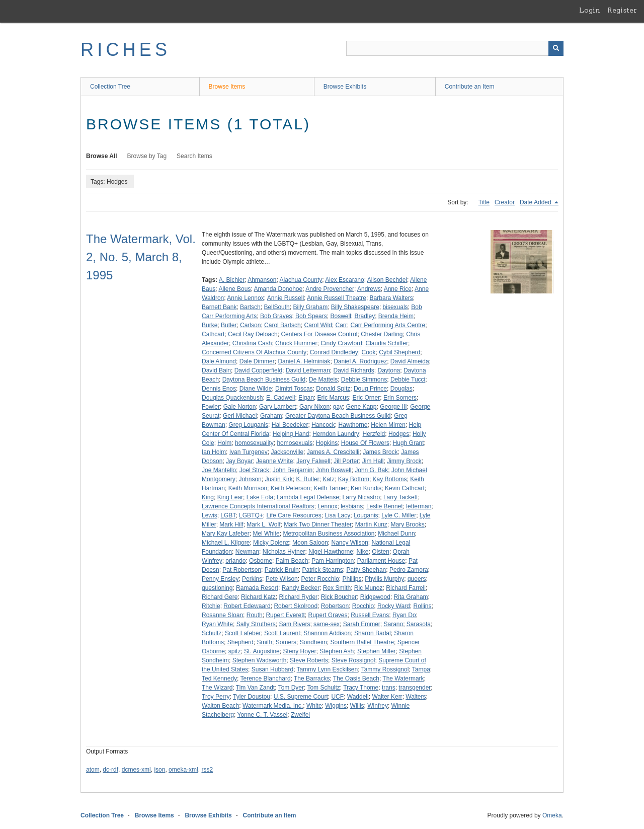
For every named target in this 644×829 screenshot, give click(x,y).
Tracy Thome (361, 688)
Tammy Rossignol (385, 669)
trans (389, 688)
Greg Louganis (248, 425)
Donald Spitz (333, 389)
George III (393, 407)
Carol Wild (318, 325)
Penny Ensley (220, 579)
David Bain (216, 370)
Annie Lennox (245, 298)
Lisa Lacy (337, 515)
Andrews (369, 289)
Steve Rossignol (353, 660)
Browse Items (227, 87)
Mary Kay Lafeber (226, 534)
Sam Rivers (294, 624)
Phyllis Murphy (384, 579)
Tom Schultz (323, 688)
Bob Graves (276, 316)
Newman (247, 552)
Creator (505, 202)
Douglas (401, 389)
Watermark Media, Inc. (273, 706)
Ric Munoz (369, 588)
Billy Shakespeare (355, 307)
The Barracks (312, 679)
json (159, 770)
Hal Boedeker (290, 425)
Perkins (252, 579)
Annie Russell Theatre (337, 298)
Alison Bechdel (387, 280)
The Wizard (217, 688)
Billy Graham (310, 307)
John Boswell (334, 470)
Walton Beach (220, 706)
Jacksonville (287, 452)
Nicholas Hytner (284, 552)
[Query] (455, 48)
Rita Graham (411, 597)
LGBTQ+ (251, 515)
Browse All (102, 156)
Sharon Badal (373, 633)
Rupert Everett (285, 615)
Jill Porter (346, 461)
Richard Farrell (406, 588)
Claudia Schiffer (387, 343)
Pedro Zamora (409, 570)
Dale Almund (219, 361)
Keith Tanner (330, 488)
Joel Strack (254, 470)
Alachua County (301, 280)
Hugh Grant (409, 443)
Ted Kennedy (219, 679)
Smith (264, 642)
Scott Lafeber (243, 633)
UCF (337, 697)
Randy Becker (301, 588)
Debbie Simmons (364, 380)
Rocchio (363, 606)
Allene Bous (234, 289)
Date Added (536, 202)
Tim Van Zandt (255, 688)
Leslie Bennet (385, 506)
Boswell (340, 316)
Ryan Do (404, 615)
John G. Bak (371, 470)
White (314, 706)
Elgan (306, 398)
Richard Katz (258, 597)
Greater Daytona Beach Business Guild (338, 416)
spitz (235, 651)
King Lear (230, 497)
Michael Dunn (396, 534)
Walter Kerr (387, 697)
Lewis (210, 515)
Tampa (421, 669)
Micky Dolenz (271, 543)
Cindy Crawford (341, 343)
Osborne (261, 561)
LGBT (228, 515)
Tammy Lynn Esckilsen (328, 669)
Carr (341, 325)
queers (417, 579)
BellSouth (276, 307)
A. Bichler (232, 280)
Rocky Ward (394, 606)
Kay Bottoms (390, 479)
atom (93, 770)
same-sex (327, 624)
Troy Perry (216, 697)
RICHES (126, 50)
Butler (229, 325)
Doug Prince (370, 389)
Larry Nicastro (361, 497)
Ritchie (211, 606)
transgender (415, 688)
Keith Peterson (291, 488)
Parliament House (381, 561)
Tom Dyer (291, 688)
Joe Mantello (219, 470)
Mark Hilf (231, 524)
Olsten (381, 552)
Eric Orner (367, 398)
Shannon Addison (327, 633)
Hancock (323, 425)
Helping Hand (291, 434)
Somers (286, 642)
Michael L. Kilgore (226, 543)
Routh (255, 615)
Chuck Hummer (296, 343)
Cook (369, 352)
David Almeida (410, 361)
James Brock (380, 452)
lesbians (352, 506)
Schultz (212, 633)
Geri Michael (240, 416)
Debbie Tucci (408, 380)
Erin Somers (400, 398)
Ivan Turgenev (249, 452)
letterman (419, 506)
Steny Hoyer (299, 651)
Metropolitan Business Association (329, 534)
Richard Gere (220, 597)
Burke (210, 325)
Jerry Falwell (313, 461)
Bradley (365, 316)
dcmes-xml (136, 770)
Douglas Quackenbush (232, 398)
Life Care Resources (294, 515)
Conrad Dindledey (334, 352)
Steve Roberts (309, 660)
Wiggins (336, 706)
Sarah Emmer (362, 624)
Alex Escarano (344, 280)
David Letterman (308, 370)
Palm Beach (292, 561)
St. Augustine (262, 651)
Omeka (552, 815)
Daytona (389, 370)
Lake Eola (260, 497)
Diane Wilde (256, 389)
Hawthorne (353, 425)
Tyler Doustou (252, 697)
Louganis (366, 515)
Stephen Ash (337, 651)
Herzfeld (374, 434)
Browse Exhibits (345, 87)
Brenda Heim (396, 316)
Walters (416, 697)
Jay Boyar (239, 461)
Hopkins (327, 443)
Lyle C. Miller (399, 515)
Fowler (211, 407)
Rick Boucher (339, 597)
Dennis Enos (219, 389)
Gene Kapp (361, 407)
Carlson (250, 325)
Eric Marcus (333, 398)
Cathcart (213, 334)
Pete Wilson (282, 579)
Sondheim (313, 642)
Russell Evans (370, 615)
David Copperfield (258, 370)
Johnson (250, 479)
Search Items (194, 156)
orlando (235, 561)
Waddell (358, 697)
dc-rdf (110, 770)
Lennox (327, 506)
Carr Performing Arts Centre (388, 325)
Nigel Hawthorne (331, 552)
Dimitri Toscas (294, 389)
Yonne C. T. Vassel (263, 715)
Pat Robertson (242, 570)
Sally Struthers (256, 624)
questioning (217, 588)
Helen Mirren (388, 425)
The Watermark (403, 679)
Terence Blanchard (266, 679)
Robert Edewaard (247, 606)
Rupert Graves (328, 615)
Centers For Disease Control (319, 334)
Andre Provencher (330, 289)
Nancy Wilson (349, 543)
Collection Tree (110, 87)
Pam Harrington (333, 561)
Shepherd (240, 642)
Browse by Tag (147, 156)
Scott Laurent (282, 633)
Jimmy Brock (404, 461)
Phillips (352, 579)
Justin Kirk (278, 479)
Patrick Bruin (282, 570)
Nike (363, 552)
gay (338, 407)
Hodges (399, 434)
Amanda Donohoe (278, 289)
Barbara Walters (391, 298)
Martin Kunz (371, 524)
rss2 (207, 770)
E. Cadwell (280, 398)
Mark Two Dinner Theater (318, 524)
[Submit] (556, 48)
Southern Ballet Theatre (363, 642)
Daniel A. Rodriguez (360, 361)
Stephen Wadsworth (260, 660)
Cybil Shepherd (399, 352)
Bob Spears (311, 316)
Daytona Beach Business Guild (264, 380)
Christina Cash (252, 343)
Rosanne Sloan (222, 615)
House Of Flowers (365, 443)
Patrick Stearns (322, 570)
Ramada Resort (257, 588)
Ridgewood (375, 597)
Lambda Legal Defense (308, 497)
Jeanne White (274, 461)
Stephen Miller (377, 651)
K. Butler (307, 479)
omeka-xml (183, 770)
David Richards (353, 370)
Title (484, 202)
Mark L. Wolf (263, 524)
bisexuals (395, 307)
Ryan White (217, 624)
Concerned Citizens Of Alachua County (254, 352)
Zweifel (300, 715)
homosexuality (254, 443)
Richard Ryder (298, 597)
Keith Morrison (248, 488)
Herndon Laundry (336, 434)
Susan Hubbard (272, 669)
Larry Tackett (400, 497)
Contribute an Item (470, 87)
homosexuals (295, 443)
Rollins (422, 606)
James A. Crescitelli (333, 452)
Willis (357, 706)
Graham (271, 416)
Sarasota (419, 624)
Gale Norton (240, 407)
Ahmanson (262, 280)
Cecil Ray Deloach (253, 334)
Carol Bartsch (283, 325)
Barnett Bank (219, 307)
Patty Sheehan (367, 570)
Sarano (393, 624)
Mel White (266, 534)
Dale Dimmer (257, 361)
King (208, 497)
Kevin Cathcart (405, 488)
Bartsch (250, 307)
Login (590, 10)
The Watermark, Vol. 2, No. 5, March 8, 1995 (141, 257)
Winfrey (378, 706)
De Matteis (323, 380)
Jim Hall (373, 461)
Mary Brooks (407, 524)
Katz (329, 479)
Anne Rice (398, 289)
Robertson (335, 606)
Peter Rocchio (320, 579)
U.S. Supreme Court (301, 697)
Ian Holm (214, 452)
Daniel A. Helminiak (304, 361)
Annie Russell (286, 298)
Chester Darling (382, 334)
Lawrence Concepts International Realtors (258, 506)
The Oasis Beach (356, 679)
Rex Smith (337, 588)
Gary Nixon (314, 407)
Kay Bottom (354, 479)
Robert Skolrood (296, 606)
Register (622, 10)
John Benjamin (293, 470)
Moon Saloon (310, 543)
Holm (224, 443)
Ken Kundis (366, 488)
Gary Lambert (277, 407)
